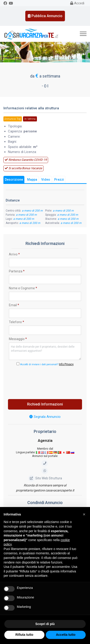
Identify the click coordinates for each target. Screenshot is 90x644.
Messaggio (18, 339)
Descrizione (14, 180)
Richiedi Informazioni (45, 404)
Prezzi (59, 180)
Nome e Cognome (23, 288)
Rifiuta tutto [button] (24, 635)
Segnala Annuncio (45, 417)
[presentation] (45, 381)
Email (14, 305)
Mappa (32, 180)
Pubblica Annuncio (45, 16)
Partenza (17, 271)
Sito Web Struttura (45, 478)
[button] (84, 514)
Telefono (17, 322)
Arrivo (14, 254)
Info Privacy (66, 364)
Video (46, 180)
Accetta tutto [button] (66, 635)
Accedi (77, 3)
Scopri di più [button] (45, 624)
